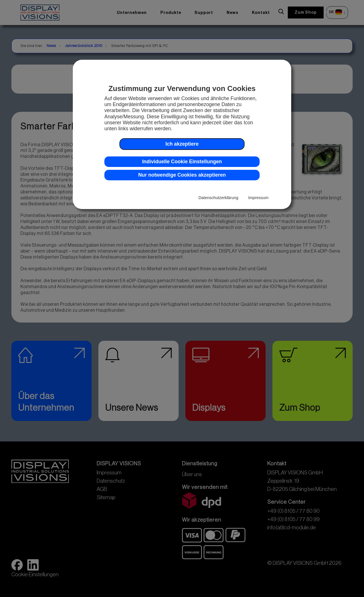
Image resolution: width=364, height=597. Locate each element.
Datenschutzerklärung (218, 198)
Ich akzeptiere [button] (182, 144)
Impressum (258, 198)
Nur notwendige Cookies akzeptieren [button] (182, 175)
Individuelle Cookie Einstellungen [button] (182, 162)
